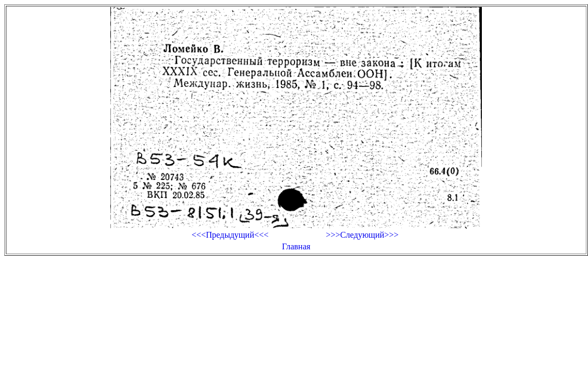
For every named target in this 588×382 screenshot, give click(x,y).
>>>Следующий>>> (362, 235)
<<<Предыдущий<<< (230, 235)
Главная (296, 246)
